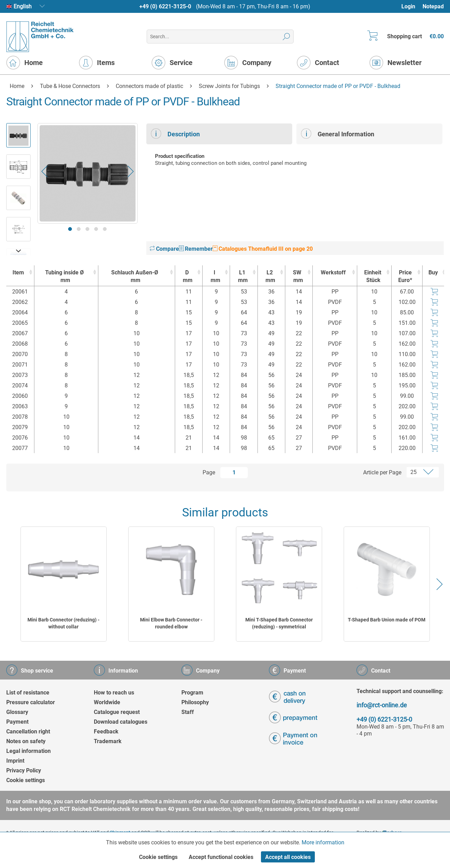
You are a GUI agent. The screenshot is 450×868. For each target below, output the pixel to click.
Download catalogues (121, 722)
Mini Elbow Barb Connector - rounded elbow (171, 623)
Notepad (433, 6)
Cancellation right (28, 732)
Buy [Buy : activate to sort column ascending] (433, 272)
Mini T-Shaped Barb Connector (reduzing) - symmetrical (279, 623)
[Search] (287, 37)
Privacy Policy (24, 770)
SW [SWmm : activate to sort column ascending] (297, 277)
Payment (17, 722)
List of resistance (28, 693)
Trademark (108, 741)
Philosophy (195, 702)
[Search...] (220, 37)
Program (192, 693)
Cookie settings (26, 780)
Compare (164, 249)
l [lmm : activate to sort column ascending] (214, 277)
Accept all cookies (288, 857)
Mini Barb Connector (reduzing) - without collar (63, 623)
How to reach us (114, 693)
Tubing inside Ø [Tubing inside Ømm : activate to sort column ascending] (64, 277)
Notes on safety (26, 741)
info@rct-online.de (382, 705)
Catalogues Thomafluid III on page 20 (263, 249)
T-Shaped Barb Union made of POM (387, 620)
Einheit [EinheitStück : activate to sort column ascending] (373, 277)
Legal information (28, 751)
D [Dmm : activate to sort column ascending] (187, 277)
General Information (338, 134)
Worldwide (107, 702)
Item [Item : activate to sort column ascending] (18, 272)
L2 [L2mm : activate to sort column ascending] (270, 277)
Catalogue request (117, 712)
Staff (188, 712)
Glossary (17, 712)
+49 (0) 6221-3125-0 (165, 6)
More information (323, 842)
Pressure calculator (31, 702)
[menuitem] (412, 6)
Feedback (106, 732)
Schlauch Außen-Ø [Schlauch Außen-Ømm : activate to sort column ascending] (135, 277)
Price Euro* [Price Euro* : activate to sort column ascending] (405, 276)
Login (408, 6)
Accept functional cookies (221, 857)
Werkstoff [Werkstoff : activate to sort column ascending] (333, 272)
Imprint (15, 761)
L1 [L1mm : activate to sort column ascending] (242, 277)
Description (175, 134)
